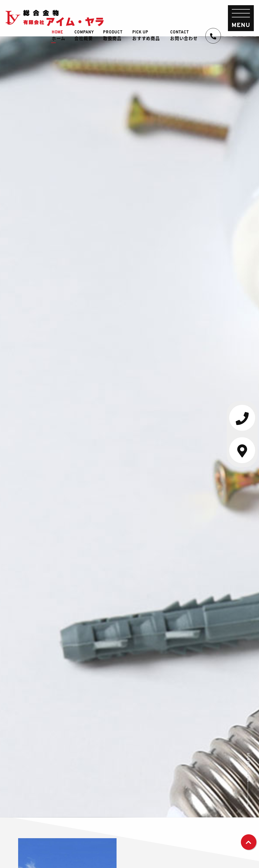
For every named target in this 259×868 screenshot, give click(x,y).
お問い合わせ (186, 36)
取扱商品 (115, 36)
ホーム (61, 36)
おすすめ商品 (149, 36)
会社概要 (87, 36)
